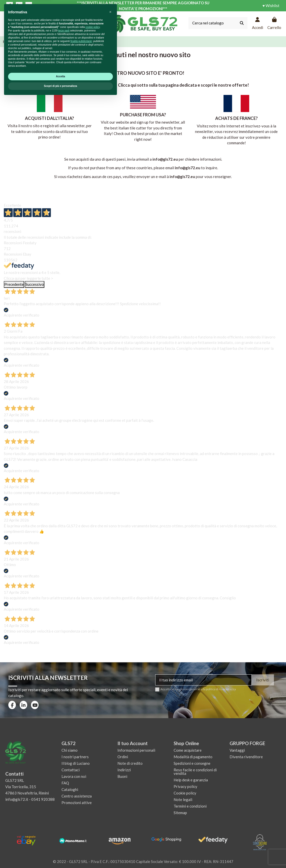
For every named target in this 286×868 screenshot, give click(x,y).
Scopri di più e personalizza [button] (60, 855)
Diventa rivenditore (246, 757)
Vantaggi (237, 750)
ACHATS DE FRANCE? (236, 118)
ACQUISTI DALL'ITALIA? (50, 118)
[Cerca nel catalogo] (242, 23)
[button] (110, 781)
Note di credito (130, 763)
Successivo (35, 284)
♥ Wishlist (271, 6)
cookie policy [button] (93, 796)
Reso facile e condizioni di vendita (195, 772)
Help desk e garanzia (191, 780)
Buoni (122, 776)
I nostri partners (75, 757)
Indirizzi (124, 770)
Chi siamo (70, 750)
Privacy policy (185, 786)
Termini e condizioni (190, 806)
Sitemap (180, 813)
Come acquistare (188, 750)
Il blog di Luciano (76, 763)
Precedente (14, 284)
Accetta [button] (60, 845)
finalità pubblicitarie (81, 810)
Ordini (123, 757)
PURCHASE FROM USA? (143, 115)
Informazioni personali (136, 750)
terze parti (64, 800)
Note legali (183, 800)
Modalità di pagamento (193, 757)
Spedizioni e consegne (192, 763)
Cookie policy (185, 793)
